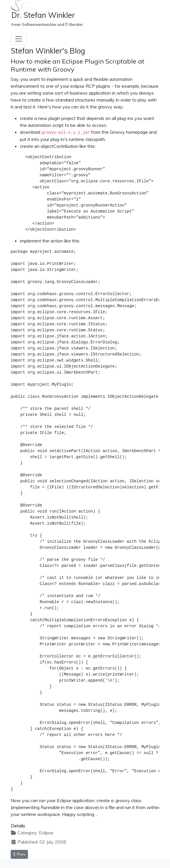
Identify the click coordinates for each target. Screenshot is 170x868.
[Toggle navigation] (19, 39)
